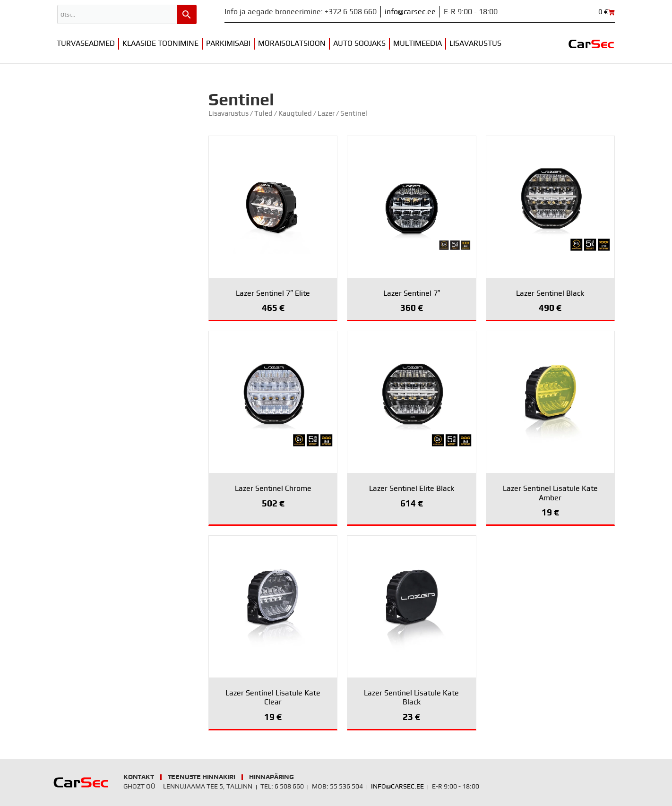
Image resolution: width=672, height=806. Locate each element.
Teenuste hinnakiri (202, 777)
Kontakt (139, 777)
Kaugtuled (295, 114)
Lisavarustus (475, 43)
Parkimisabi (228, 43)
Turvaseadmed (86, 43)
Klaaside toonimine (160, 43)
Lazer (326, 114)
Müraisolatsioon (292, 43)
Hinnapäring (271, 777)
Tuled (263, 114)
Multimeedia (418, 43)
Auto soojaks (359, 43)
